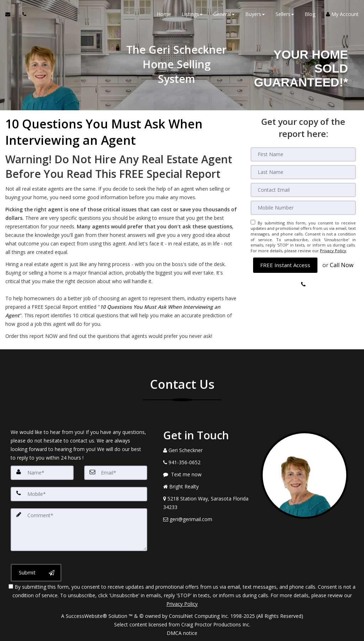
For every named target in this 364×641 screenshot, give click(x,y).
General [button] (224, 14)
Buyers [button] (255, 14)
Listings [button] (192, 14)
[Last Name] (303, 172)
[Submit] (36, 573)
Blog (310, 14)
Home (164, 14)
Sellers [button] (285, 14)
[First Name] (303, 154)
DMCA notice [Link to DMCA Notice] (182, 633)
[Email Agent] (11, 14)
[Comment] (79, 530)
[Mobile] (303, 208)
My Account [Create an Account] (342, 14)
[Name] (42, 473)
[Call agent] (22, 14)
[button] (285, 265)
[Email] (303, 190)
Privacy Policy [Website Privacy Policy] (333, 251)
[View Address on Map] (207, 503)
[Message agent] (207, 475)
